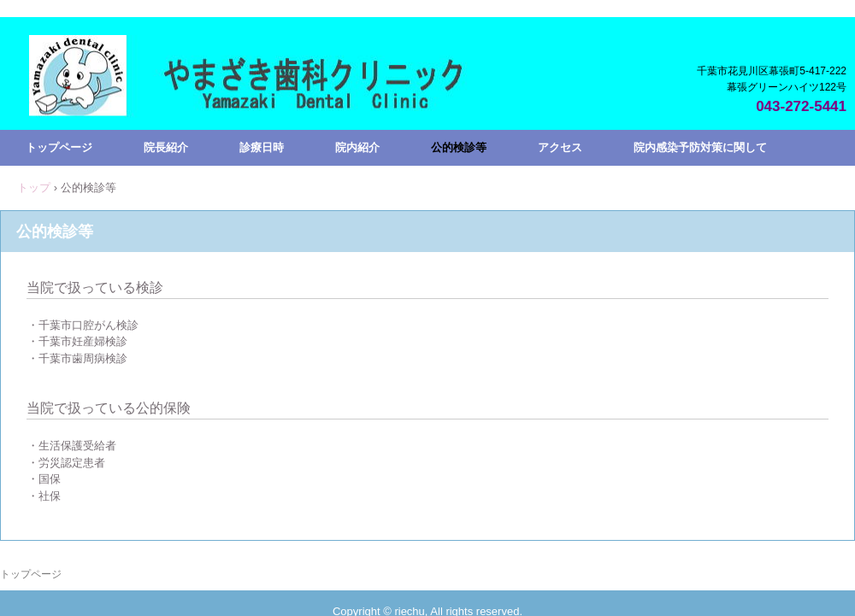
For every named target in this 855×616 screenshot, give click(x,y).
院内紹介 (357, 147)
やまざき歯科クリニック (258, 103)
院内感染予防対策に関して (700, 147)
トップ (34, 188)
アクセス (560, 147)
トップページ (59, 147)
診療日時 (262, 147)
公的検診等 (459, 147)
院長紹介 (166, 147)
